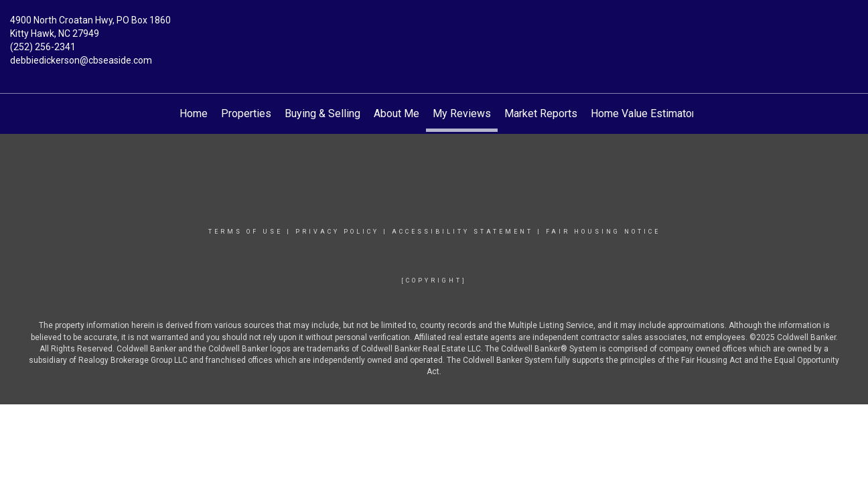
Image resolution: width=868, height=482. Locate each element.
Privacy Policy (337, 232)
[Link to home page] (434, 30)
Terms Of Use (245, 232)
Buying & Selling (322, 113)
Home (194, 113)
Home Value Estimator (643, 113)
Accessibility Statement (462, 232)
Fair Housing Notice (603, 232)
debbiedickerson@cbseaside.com (81, 60)
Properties (246, 113)
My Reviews (462, 113)
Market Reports (541, 113)
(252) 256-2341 (43, 47)
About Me (396, 113)
